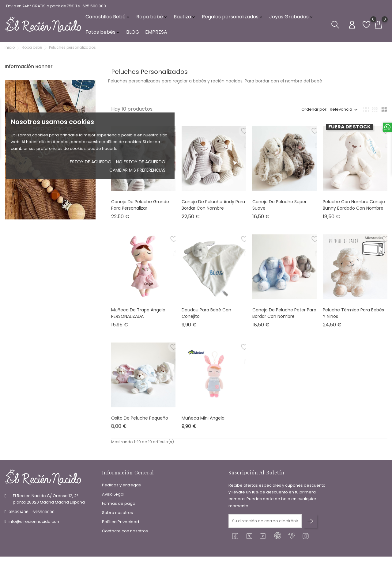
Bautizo (185, 18)
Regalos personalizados (233, 18)
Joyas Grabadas (291, 18)
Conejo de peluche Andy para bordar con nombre (213, 207)
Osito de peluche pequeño (140, 420)
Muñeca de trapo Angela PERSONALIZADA (138, 316)
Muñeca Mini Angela (203, 420)
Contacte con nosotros (125, 532)
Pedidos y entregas (121, 486)
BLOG (133, 34)
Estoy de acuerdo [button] (91, 162)
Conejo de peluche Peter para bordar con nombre (284, 316)
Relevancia (341, 112)
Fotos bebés (103, 34)
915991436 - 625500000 (32, 513)
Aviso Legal (113, 495)
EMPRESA (156, 34)
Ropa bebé (152, 18)
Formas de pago (119, 505)
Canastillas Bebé (108, 18)
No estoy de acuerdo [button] (141, 162)
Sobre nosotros (117, 514)
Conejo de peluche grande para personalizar (140, 207)
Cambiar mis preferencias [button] (137, 170)
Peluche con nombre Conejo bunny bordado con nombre (354, 207)
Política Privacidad (121, 523)
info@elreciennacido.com (35, 522)
